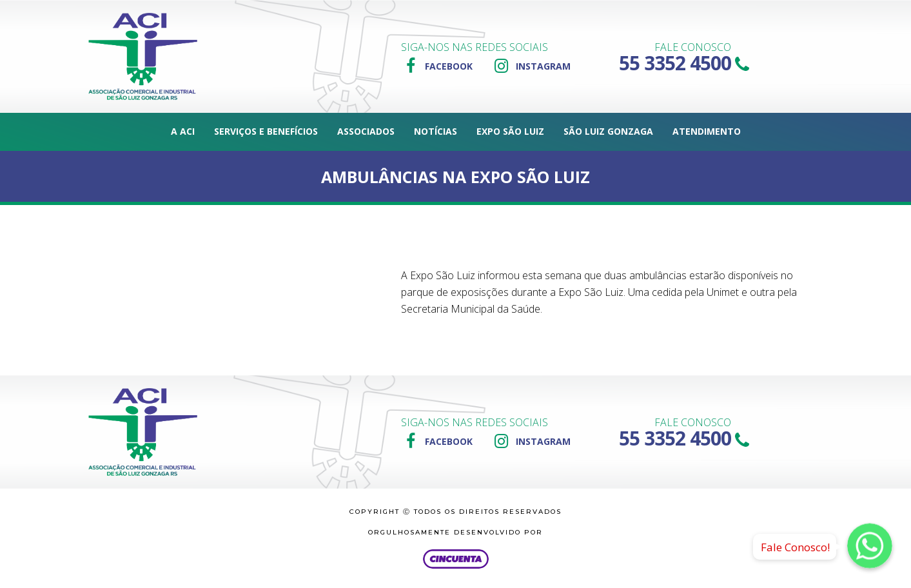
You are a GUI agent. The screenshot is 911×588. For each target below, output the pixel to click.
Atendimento (707, 131)
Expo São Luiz (510, 131)
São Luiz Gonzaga (608, 131)
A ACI (183, 131)
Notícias (436, 131)
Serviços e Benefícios (266, 131)
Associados (366, 131)
